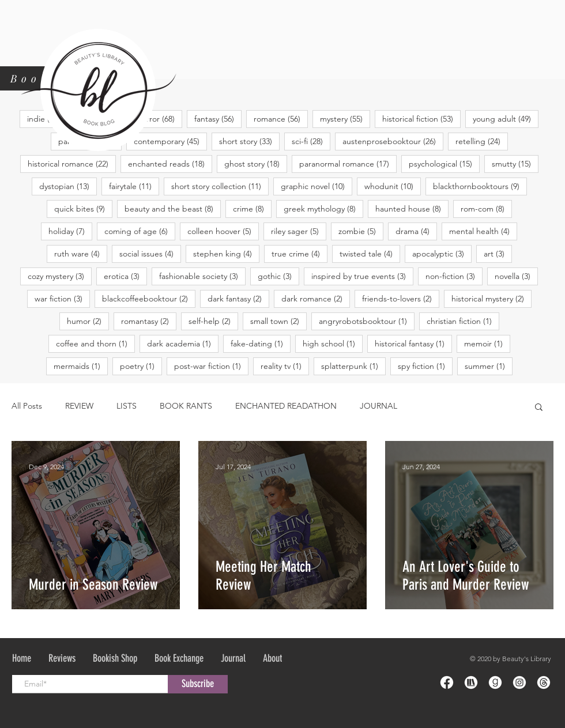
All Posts (27, 406)
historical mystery (491, 298)
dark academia (183, 343)
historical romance (72, 163)
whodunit (393, 186)
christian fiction (463, 321)
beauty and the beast (173, 208)
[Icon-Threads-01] (544, 682)
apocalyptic (442, 253)
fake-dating (261, 343)
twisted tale (370, 253)
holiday (70, 231)
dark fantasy (238, 298)
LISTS (127, 406)
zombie (361, 231)
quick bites (83, 208)
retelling (482, 141)
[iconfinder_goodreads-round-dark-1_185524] (495, 682)
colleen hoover (223, 231)
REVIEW (79, 406)
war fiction (62, 298)
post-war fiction (211, 366)
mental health (483, 231)
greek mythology (323, 208)
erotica (125, 276)
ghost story (256, 163)
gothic (278, 276)
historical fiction (421, 118)
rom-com (486, 208)
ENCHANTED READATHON (286, 406)
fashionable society (202, 276)
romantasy (149, 321)
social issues (150, 253)
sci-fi (311, 141)
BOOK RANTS (186, 406)
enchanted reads (170, 163)
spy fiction (425, 366)
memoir (487, 343)
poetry (141, 366)
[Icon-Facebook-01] (447, 682)
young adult (506, 118)
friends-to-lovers (401, 298)
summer (489, 366)
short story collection (220, 186)
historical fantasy (413, 343)
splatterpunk (353, 366)
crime (252, 208)
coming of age (140, 231)
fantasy (218, 118)
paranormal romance (348, 163)
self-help (213, 321)
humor (88, 321)
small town (278, 321)
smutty (515, 163)
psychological (444, 163)
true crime (300, 253)
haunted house (412, 208)
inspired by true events (362, 276)
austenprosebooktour (393, 141)
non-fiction (454, 276)
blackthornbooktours (480, 186)
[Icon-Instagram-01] (519, 682)
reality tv (285, 366)
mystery (345, 118)
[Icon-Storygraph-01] (471, 682)
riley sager (299, 231)
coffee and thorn (95, 343)
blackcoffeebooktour (149, 298)
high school (333, 343)
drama (416, 231)
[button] (539, 408)
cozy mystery (60, 276)
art (498, 253)
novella (516, 276)
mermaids (81, 366)
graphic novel (317, 186)
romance (281, 118)
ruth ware (81, 253)
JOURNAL (378, 406)
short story (249, 141)
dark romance (316, 298)
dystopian (68, 186)
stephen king (226, 253)
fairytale (134, 186)
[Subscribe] (198, 684)
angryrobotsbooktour (367, 321)
